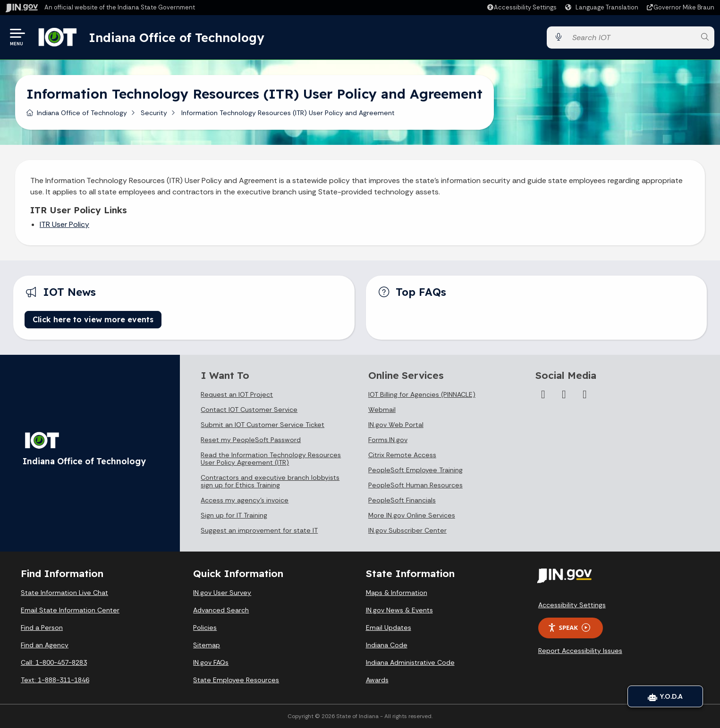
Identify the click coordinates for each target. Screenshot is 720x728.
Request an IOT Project (237, 394)
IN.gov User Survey (222, 593)
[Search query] (631, 38)
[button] (521, 7)
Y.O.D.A (665, 696)
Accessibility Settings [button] (572, 605)
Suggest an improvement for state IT (259, 530)
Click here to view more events (93, 319)
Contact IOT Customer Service (249, 410)
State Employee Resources (236, 680)
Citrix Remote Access (402, 455)
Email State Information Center (70, 610)
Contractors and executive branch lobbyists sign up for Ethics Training (270, 481)
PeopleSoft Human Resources (415, 485)
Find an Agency (45, 645)
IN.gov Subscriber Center (407, 530)
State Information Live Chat (64, 593)
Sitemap (207, 645)
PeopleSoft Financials (402, 500)
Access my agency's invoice (245, 500)
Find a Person (42, 628)
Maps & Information (397, 593)
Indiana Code (387, 645)
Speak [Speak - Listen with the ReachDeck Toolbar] (569, 628)
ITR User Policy (64, 224)
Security (154, 113)
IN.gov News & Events (399, 610)
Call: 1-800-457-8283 (54, 662)
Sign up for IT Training (234, 515)
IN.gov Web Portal (396, 425)
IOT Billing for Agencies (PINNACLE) (422, 394)
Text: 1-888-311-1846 (55, 680)
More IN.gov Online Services (412, 515)
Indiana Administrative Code (410, 662)
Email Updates (389, 628)
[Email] (584, 394)
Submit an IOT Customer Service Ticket (263, 425)
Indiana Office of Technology (178, 37)
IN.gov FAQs (211, 662)
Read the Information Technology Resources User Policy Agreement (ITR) (271, 459)
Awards (377, 680)
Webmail (382, 410)
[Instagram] (543, 394)
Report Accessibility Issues (580, 651)
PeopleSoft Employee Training (415, 470)
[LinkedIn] (564, 394)
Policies (205, 628)
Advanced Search (221, 610)
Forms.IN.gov (388, 440)
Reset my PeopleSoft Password (251, 440)
